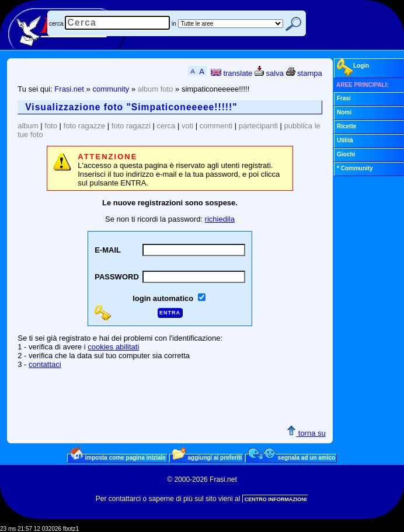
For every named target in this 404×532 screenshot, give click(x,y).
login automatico (164, 298)
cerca (56, 24)
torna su (306, 433)
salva (269, 73)
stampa (304, 73)
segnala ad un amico (292, 457)
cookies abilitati (113, 347)
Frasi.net (69, 89)
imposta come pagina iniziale (118, 457)
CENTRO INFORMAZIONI (276, 499)
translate (231, 73)
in (174, 24)
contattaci (45, 364)
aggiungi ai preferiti (207, 457)
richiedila (220, 219)
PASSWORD (117, 277)
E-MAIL (108, 250)
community (111, 89)
